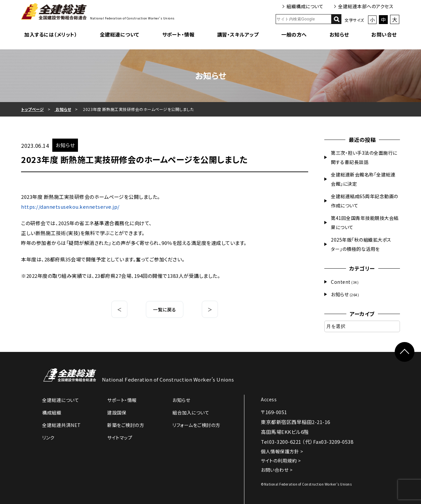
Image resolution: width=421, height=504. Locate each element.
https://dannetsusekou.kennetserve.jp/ (70, 207)
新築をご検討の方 (126, 425)
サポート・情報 (178, 34)
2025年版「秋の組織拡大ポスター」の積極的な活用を (361, 244)
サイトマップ (120, 438)
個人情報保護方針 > (282, 451)
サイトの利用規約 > (281, 461)
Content (341, 282)
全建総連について (120, 34)
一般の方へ (294, 34)
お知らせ (339, 34)
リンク (48, 438)
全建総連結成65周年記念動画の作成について (365, 201)
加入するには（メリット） (51, 34)
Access (269, 399)
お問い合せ (384, 34)
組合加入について (191, 412)
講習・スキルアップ (238, 34)
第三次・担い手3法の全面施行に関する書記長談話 (364, 157)
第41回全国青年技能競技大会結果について (365, 223)
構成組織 (52, 412)
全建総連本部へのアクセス (366, 6)
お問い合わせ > (277, 470)
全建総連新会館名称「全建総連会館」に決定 (363, 179)
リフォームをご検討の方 (196, 425)
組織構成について (305, 6)
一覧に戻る (165, 309)
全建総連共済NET (62, 425)
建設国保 (117, 412)
